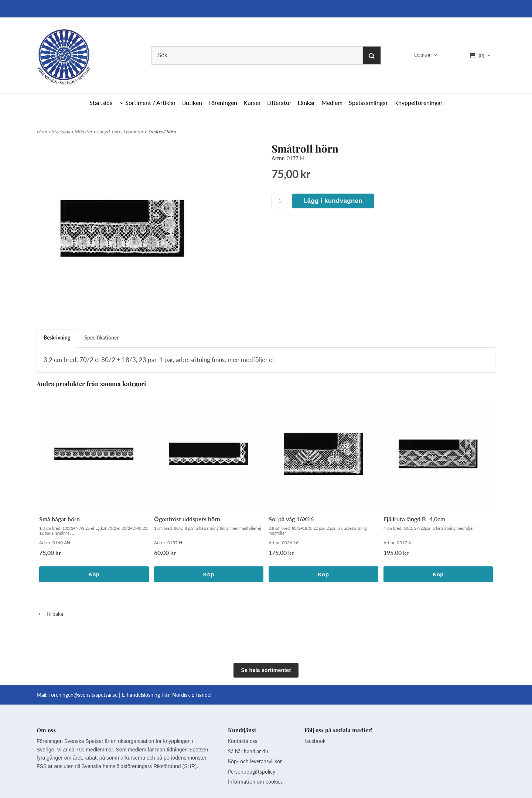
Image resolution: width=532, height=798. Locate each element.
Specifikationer (101, 337)
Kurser (252, 103)
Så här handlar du (248, 751)
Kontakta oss (243, 741)
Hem (42, 132)
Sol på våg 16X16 (291, 519)
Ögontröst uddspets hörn (187, 519)
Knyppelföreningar (418, 103)
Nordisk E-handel (192, 695)
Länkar (306, 103)
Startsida (101, 103)
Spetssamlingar (368, 103)
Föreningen (223, 103)
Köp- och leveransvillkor (255, 761)
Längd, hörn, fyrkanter (121, 132)
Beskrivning (57, 337)
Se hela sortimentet (266, 670)
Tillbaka (50, 614)
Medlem (332, 103)
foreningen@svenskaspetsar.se (83, 695)
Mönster (84, 132)
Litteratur (279, 103)
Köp (94, 574)
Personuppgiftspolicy (252, 772)
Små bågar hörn (59, 519)
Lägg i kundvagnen (333, 201)
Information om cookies (255, 782)
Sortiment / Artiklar (151, 103)
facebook (315, 741)
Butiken (192, 103)
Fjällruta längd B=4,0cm (414, 519)
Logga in (423, 55)
